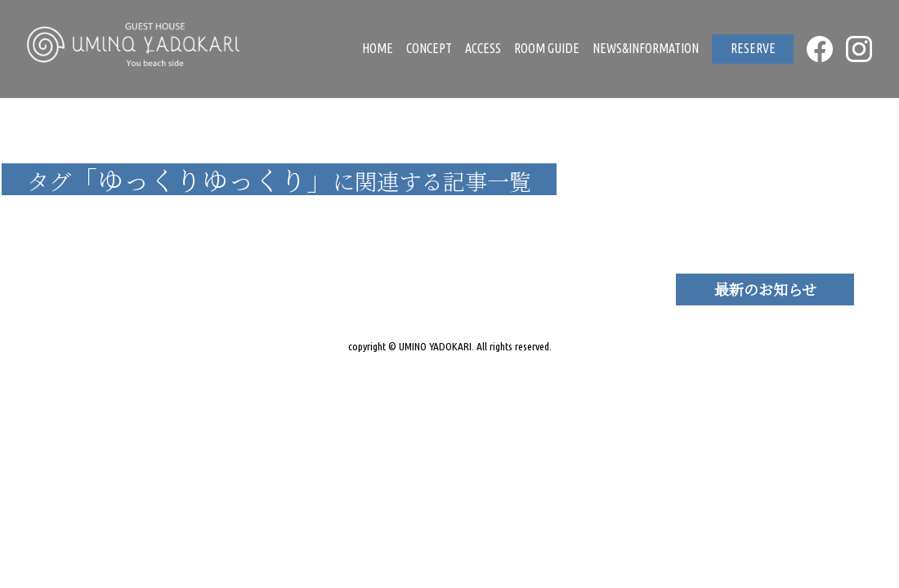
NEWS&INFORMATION (646, 48)
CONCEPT (429, 48)
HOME (378, 48)
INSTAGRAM (859, 49)
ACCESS (483, 48)
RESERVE (753, 48)
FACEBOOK (820, 49)
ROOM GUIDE (547, 48)
